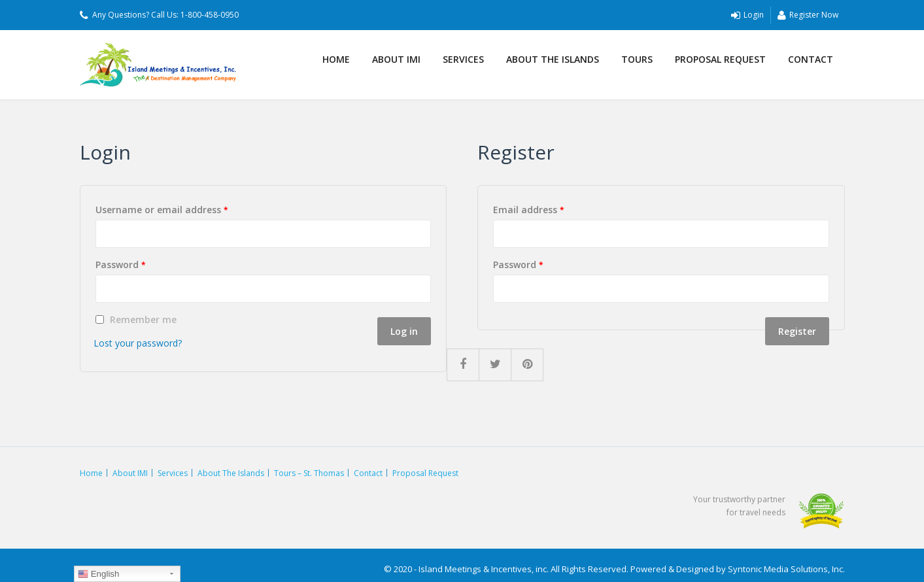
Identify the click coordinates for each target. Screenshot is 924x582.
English (98, 574)
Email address (529, 210)
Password (121, 265)
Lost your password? (138, 343)
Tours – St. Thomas (309, 473)
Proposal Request (720, 59)
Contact (811, 59)
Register (797, 331)
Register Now (808, 15)
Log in (404, 331)
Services (463, 59)
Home (336, 59)
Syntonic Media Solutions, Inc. (786, 569)
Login (747, 15)
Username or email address (162, 210)
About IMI (396, 59)
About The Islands (553, 59)
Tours (637, 59)
